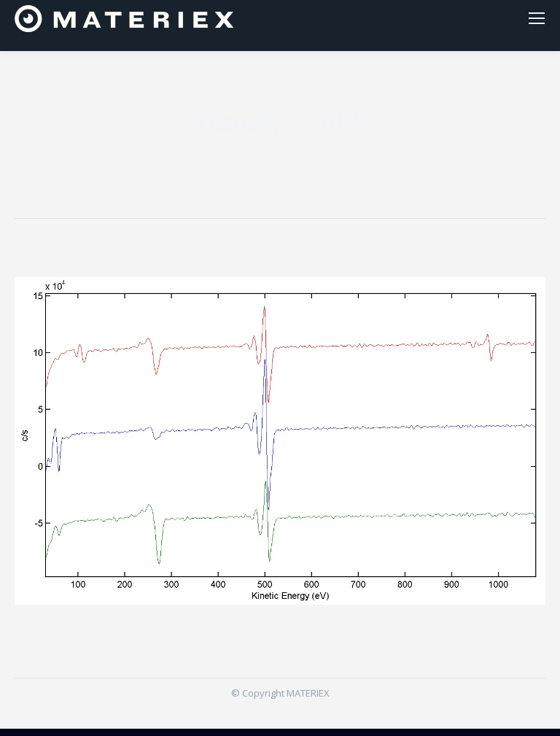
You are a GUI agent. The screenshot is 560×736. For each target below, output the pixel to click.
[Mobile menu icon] (537, 22)
